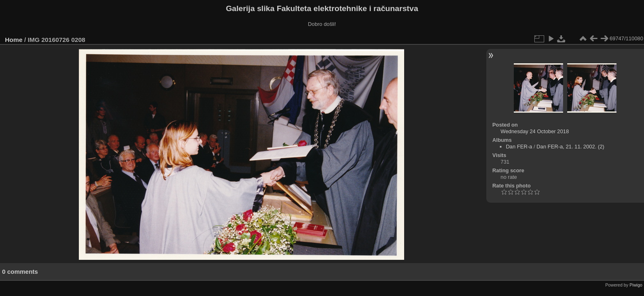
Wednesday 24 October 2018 (535, 131)
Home (14, 40)
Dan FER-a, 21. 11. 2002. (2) (570, 147)
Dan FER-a (519, 147)
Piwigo (636, 285)
